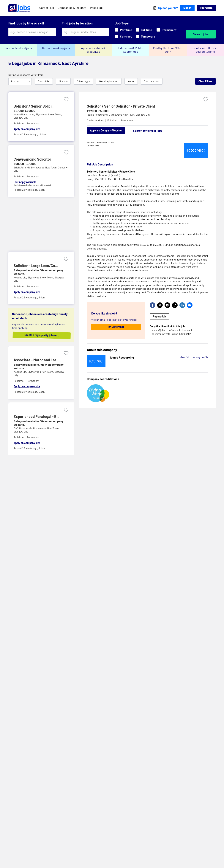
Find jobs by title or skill (26, 23)
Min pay (63, 81)
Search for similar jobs (148, 130)
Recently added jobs (19, 48)
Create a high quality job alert (44, 335)
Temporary (145, 36)
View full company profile (194, 357)
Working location (109, 81)
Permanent (167, 30)
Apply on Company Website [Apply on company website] (106, 130)
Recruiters (206, 8)
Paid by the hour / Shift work (168, 50)
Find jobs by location (77, 23)
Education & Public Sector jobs (131, 50)
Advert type (83, 81)
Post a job (96, 8)
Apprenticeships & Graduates (93, 50)
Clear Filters (205, 81)
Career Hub (47, 8)
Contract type (152, 81)
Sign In (187, 8)
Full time (144, 30)
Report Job (159, 316)
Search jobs (201, 34)
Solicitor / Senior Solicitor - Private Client (121, 106)
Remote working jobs (56, 48)
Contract (123, 36)
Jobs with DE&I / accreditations (205, 50)
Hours (131, 81)
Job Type (122, 23)
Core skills (44, 81)
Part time (123, 30)
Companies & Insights (72, 8)
